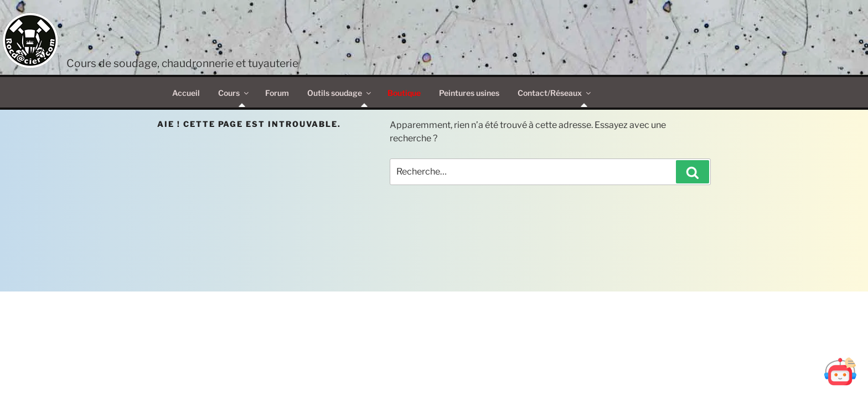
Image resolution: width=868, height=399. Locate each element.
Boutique (404, 93)
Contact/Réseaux (555, 93)
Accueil (186, 93)
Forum (277, 93)
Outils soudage (340, 93)
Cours (234, 93)
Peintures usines (469, 93)
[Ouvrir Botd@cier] (840, 371)
